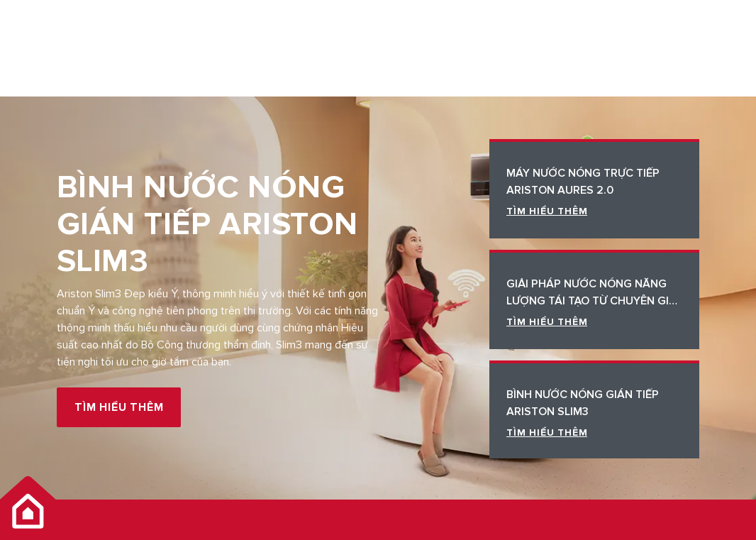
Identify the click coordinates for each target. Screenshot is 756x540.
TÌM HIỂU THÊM (119, 407)
